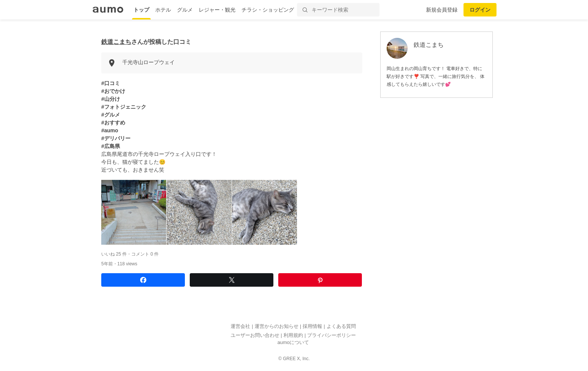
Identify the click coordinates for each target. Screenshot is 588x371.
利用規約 (293, 335)
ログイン (480, 10)
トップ (141, 10)
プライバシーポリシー (331, 335)
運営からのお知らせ (277, 327)
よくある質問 (341, 327)
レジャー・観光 (217, 10)
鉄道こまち (116, 42)
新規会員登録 (442, 10)
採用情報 (312, 327)
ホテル (163, 10)
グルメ (185, 10)
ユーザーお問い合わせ (255, 335)
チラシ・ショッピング (268, 10)
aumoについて (293, 343)
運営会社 (240, 327)
